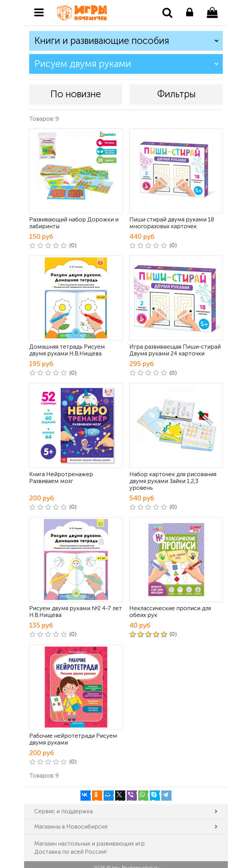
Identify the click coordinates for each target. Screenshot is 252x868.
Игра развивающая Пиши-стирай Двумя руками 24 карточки (175, 350)
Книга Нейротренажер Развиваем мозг (61, 478)
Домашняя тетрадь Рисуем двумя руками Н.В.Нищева (67, 350)
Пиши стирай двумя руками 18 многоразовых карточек (172, 223)
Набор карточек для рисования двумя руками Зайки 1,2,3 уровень (173, 481)
